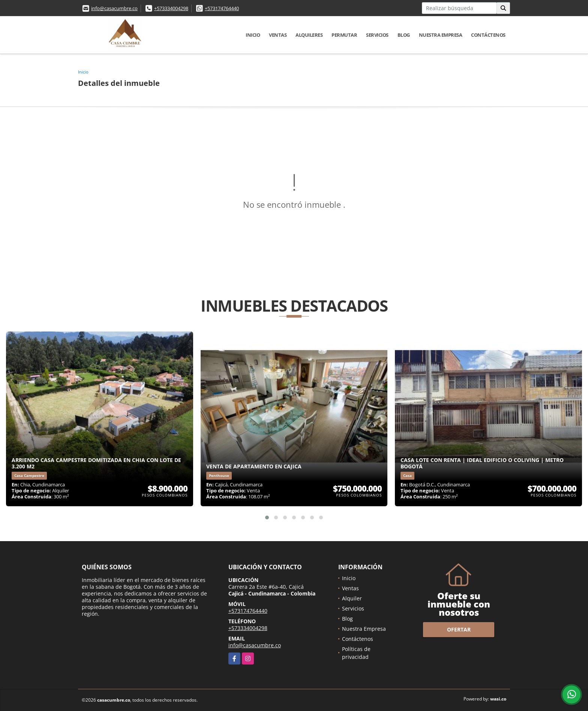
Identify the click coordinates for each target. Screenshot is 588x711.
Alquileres (309, 35)
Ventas (278, 35)
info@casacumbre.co (114, 8)
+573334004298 (171, 8)
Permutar (344, 35)
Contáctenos (488, 35)
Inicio (253, 35)
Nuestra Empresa (441, 35)
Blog (404, 35)
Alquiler (352, 598)
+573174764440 (222, 8)
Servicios (377, 35)
